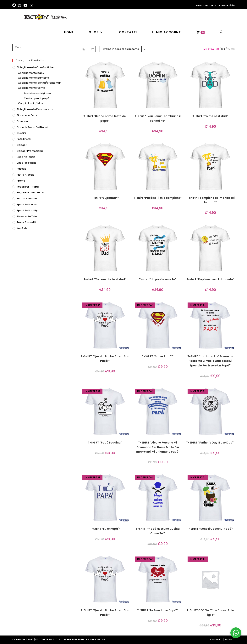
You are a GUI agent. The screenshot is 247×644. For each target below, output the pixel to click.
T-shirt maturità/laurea (38, 93)
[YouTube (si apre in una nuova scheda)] (25, 5)
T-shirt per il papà (37, 98)
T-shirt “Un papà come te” (158, 279)
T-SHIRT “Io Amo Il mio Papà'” (158, 610)
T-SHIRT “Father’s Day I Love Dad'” (210, 443)
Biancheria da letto (29, 115)
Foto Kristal (24, 139)
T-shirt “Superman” (105, 198)
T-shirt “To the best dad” (210, 116)
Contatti (216, 639)
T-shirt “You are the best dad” (105, 279)
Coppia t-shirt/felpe (31, 103)
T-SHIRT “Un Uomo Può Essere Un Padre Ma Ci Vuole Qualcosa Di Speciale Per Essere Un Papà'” (210, 361)
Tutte (231, 49)
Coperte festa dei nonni (32, 127)
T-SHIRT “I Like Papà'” (105, 529)
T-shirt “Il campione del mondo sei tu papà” (210, 200)
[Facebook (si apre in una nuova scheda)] (15, 5)
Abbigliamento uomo (32, 88)
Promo (21, 181)
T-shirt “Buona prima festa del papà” (105, 118)
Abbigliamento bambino (34, 78)
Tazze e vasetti (26, 222)
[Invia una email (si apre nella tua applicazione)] (31, 6)
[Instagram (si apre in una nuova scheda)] (20, 5)
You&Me (22, 228)
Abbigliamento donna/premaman (40, 83)
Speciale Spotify (27, 210)
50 (217, 49)
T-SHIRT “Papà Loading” (105, 443)
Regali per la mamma (30, 192)
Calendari (23, 121)
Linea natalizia (26, 157)
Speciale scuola (27, 204)
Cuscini (21, 133)
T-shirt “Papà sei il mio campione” (158, 198)
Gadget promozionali (30, 151)
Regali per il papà (28, 187)
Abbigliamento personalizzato (36, 109)
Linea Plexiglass (26, 163)
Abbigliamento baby (31, 73)
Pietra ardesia (25, 175)
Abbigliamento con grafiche (35, 67)
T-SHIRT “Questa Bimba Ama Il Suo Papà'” (105, 359)
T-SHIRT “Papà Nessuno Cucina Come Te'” (158, 531)
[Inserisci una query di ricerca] (41, 48)
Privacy (230, 639)
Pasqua (21, 169)
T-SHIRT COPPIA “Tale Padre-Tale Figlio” (210, 613)
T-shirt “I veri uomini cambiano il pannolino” (158, 118)
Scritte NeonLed (27, 198)
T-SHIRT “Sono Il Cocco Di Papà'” (210, 529)
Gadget (22, 145)
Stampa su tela (27, 216)
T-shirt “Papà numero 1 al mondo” (210, 279)
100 (223, 49)
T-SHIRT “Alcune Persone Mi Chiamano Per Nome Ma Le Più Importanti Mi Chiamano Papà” (158, 447)
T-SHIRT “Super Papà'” (158, 356)
